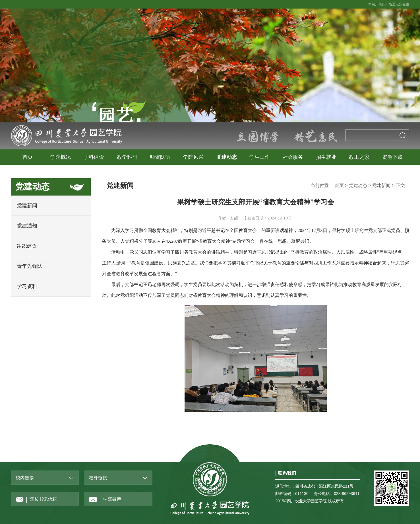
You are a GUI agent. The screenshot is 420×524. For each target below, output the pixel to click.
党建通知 (27, 226)
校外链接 (98, 478)
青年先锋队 (30, 266)
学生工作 (260, 157)
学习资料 (27, 286)
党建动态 (227, 157)
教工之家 (359, 157)
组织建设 (27, 246)
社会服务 (293, 157)
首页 (28, 157)
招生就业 (326, 157)
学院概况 (61, 157)
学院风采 (193, 157)
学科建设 (94, 157)
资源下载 (392, 157)
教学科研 (127, 157)
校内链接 (25, 478)
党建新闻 (27, 206)
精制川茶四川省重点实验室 (389, 4)
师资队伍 (160, 157)
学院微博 (105, 500)
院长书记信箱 (36, 500)
